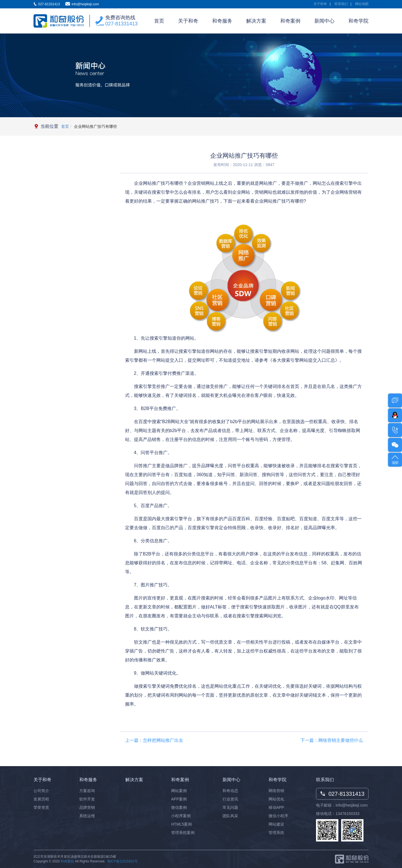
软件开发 (87, 799)
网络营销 (276, 791)
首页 (159, 21)
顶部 (395, 459)
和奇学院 (358, 21)
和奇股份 (67, 861)
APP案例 (179, 799)
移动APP (276, 807)
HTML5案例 (181, 824)
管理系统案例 (183, 833)
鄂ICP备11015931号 (122, 861)
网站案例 (179, 791)
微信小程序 (278, 816)
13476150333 (348, 814)
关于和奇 (320, 4)
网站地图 (362, 4)
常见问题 (230, 807)
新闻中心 (324, 21)
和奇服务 (222, 21)
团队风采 (230, 816)
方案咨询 (87, 791)
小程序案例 (181, 816)
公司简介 (41, 791)
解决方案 (256, 21)
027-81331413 (121, 24)
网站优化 (276, 799)
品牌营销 (87, 807)
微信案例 (179, 807)
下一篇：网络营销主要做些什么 (332, 740)
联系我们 (341, 4)
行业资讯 (230, 799)
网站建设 (276, 824)
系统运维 (87, 816)
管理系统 (276, 833)
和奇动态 (230, 791)
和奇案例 (290, 21)
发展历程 (41, 799)
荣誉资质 (41, 807)
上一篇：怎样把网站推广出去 (154, 740)
